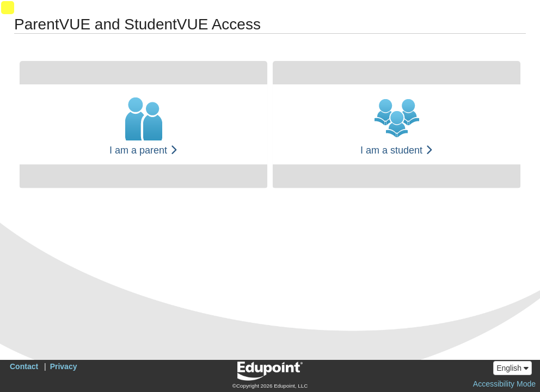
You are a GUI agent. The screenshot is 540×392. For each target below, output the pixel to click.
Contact (24, 366)
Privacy (64, 366)
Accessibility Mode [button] (504, 384)
